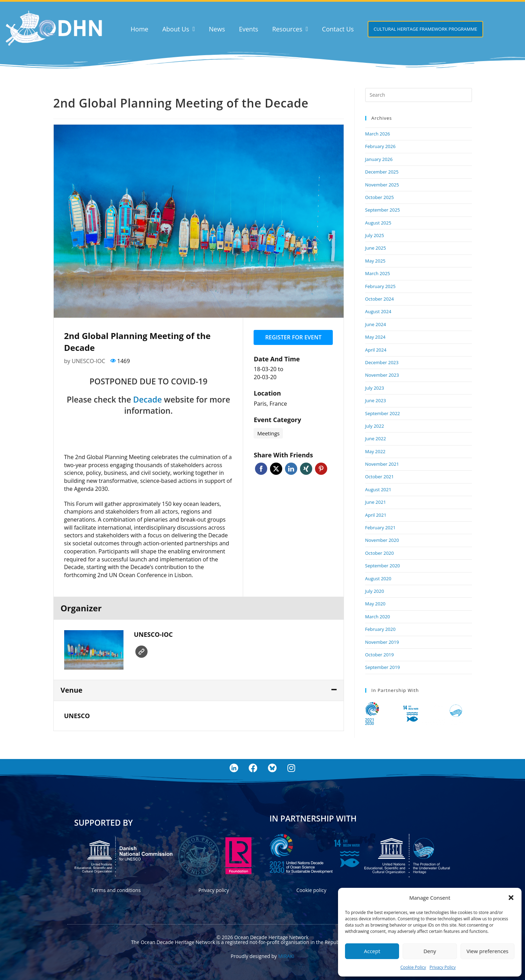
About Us (179, 29)
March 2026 (378, 134)
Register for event (293, 337)
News (217, 29)
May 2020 (376, 604)
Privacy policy (214, 890)
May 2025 (376, 261)
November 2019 (382, 642)
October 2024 (380, 299)
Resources (290, 29)
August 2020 (378, 579)
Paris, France (270, 404)
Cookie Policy (413, 967)
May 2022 (376, 451)
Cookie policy (312, 890)
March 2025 (378, 273)
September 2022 (383, 413)
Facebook (261, 469)
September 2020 (383, 566)
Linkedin (291, 469)
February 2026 (380, 146)
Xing (306, 469)
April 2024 (376, 350)
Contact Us (338, 29)
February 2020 (380, 629)
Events (249, 29)
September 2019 (383, 667)
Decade (148, 399)
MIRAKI (286, 956)
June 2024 (376, 324)
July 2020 (375, 591)
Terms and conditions (116, 890)
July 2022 (375, 426)
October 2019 (380, 655)
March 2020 (378, 617)
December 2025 (382, 172)
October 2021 (380, 477)
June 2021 (376, 502)
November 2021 (382, 464)
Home (139, 29)
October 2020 (380, 553)
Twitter (276, 469)
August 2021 (378, 489)
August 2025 (378, 223)
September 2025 (383, 210)
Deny (430, 951)
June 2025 (376, 248)
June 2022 (376, 439)
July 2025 (375, 235)
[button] (511, 898)
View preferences (487, 951)
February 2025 (380, 286)
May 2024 (376, 337)
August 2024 (378, 311)
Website (141, 652)
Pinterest (321, 469)
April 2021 (376, 515)
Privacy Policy (442, 967)
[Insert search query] (419, 95)
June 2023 (376, 400)
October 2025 (380, 197)
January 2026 (379, 159)
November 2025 (382, 185)
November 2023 (382, 375)
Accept (372, 951)
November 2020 (382, 540)
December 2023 (382, 362)
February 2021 (380, 528)
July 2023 (375, 388)
